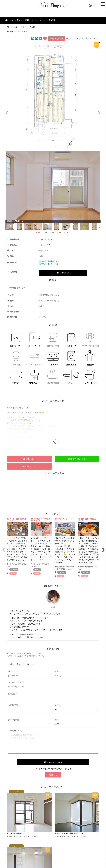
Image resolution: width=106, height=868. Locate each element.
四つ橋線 (43, 261)
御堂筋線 (43, 264)
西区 (27, 20)
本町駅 (51, 264)
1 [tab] (49, 580)
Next (103, 548)
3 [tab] (57, 580)
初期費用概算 (63, 273)
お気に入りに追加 (57, 39)
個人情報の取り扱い (53, 762)
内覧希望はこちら (29, 467)
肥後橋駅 (51, 261)
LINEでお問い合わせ (77, 459)
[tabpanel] (17, 546)
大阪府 (20, 20)
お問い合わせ (29, 459)
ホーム (10, 20)
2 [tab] (53, 580)
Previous (3, 548)
